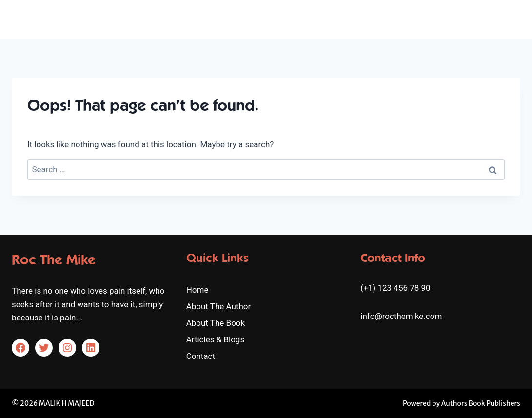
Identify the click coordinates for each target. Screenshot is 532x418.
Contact (501, 19)
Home (245, 19)
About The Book (377, 19)
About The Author (301, 19)
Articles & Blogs (447, 19)
